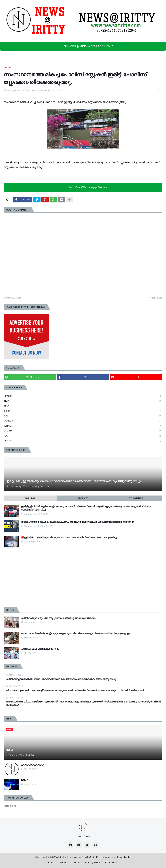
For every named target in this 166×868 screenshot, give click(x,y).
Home (7, 67)
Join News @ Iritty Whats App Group (84, 46)
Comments (136, 498)
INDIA (83, 401)
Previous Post (13, 298)
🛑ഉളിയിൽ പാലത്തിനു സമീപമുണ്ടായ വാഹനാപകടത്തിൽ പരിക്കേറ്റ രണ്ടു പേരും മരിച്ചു (69, 537)
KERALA (83, 426)
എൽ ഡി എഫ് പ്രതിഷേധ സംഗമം (40, 649)
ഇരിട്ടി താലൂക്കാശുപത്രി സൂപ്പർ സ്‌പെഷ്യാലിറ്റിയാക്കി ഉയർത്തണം (58, 618)
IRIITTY (83, 411)
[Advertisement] (83, 577)
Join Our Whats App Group (84, 188)
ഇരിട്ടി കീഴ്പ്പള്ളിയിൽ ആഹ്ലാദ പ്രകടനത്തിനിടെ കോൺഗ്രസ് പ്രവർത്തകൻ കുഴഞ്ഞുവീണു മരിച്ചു (74, 481)
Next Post (155, 298)
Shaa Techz (124, 857)
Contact (76, 862)
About (63, 862)
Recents (83, 498)
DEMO (25, 780)
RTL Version (111, 862)
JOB (83, 416)
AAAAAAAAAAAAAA (33, 765)
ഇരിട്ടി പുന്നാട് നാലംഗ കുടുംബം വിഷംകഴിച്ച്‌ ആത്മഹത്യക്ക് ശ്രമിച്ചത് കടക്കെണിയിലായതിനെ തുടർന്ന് (78, 522)
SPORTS (83, 431)
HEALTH (83, 396)
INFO (83, 406)
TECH (83, 436)
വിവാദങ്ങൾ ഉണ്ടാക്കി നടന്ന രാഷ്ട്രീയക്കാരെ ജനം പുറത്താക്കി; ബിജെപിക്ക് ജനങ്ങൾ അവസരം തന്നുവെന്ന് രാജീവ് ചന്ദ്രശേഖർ (75, 690)
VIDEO (83, 441)
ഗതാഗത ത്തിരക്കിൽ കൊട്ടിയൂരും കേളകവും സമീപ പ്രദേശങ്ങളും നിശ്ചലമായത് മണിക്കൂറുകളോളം (75, 634)
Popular (30, 498)
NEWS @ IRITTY (90, 857)
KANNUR (83, 421)
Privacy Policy (93, 862)
